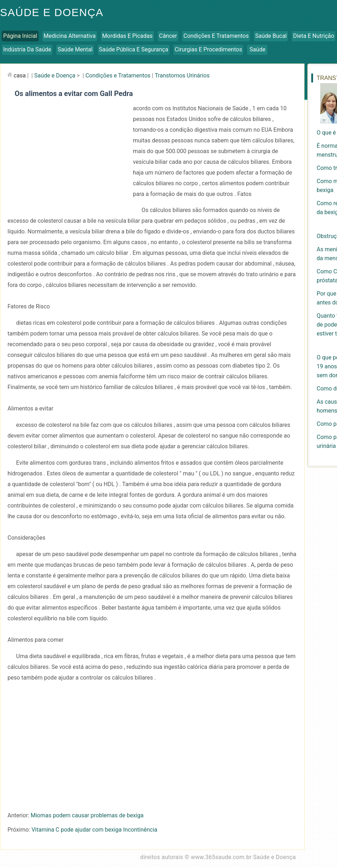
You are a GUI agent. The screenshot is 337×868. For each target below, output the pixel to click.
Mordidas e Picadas (127, 36)
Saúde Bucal (271, 36)
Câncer (168, 36)
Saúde (257, 49)
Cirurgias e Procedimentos (209, 49)
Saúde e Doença (55, 75)
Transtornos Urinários (182, 75)
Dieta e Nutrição (314, 36)
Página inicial (20, 36)
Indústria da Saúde (27, 49)
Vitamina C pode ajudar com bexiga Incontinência (94, 830)
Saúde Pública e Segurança (134, 49)
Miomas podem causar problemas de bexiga (87, 815)
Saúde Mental (75, 49)
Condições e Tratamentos (216, 36)
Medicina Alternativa (70, 36)
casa (20, 75)
